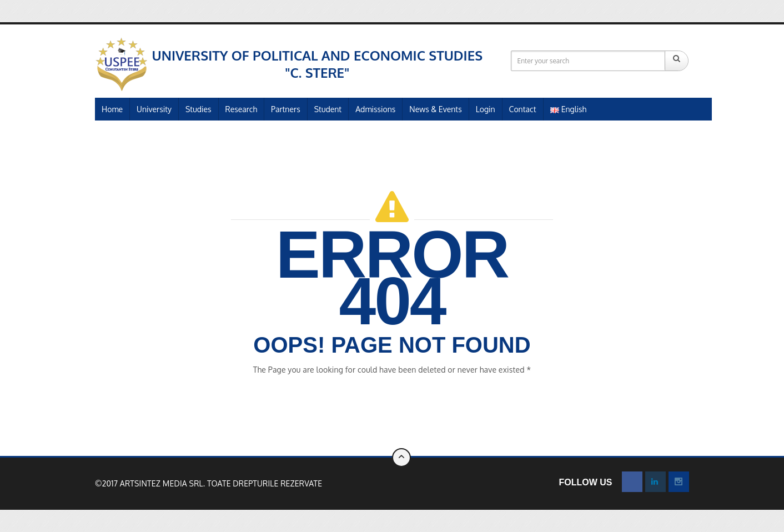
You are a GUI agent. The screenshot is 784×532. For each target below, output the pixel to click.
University (154, 109)
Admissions (375, 109)
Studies (198, 109)
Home (112, 109)
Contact (523, 109)
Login (486, 109)
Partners (286, 109)
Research (241, 109)
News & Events (435, 109)
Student (328, 109)
